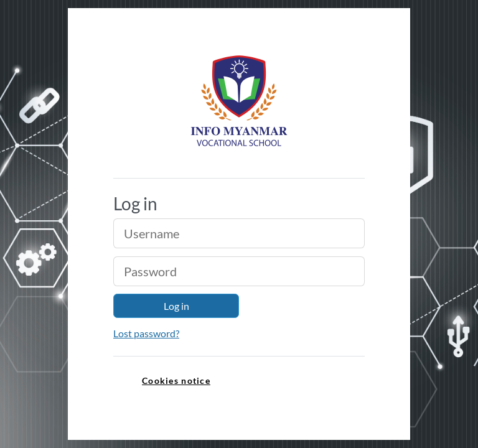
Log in (176, 306)
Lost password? (146, 333)
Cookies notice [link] (176, 380)
